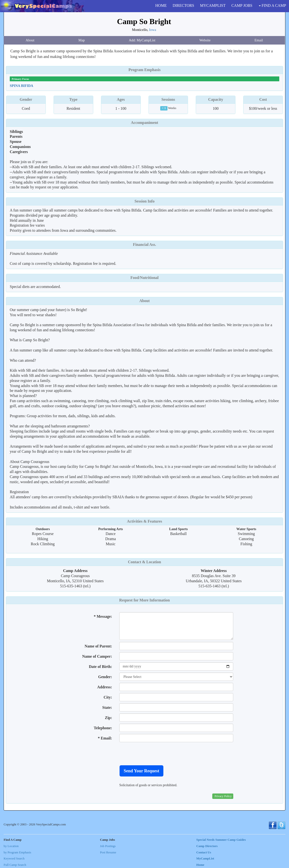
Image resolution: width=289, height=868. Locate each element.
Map (82, 40)
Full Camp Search (15, 865)
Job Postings (108, 846)
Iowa (153, 30)
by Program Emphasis (17, 852)
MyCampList (205, 859)
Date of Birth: (100, 667)
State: (107, 707)
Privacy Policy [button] (223, 796)
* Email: (105, 738)
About (30, 40)
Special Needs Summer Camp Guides (221, 840)
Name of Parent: (98, 646)
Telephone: (103, 728)
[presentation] (156, 754)
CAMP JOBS (242, 5)
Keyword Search (14, 859)
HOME (161, 5)
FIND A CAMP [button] (272, 5)
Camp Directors (207, 846)
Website (205, 40)
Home (200, 865)
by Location (11, 846)
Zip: (108, 718)
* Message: (103, 616)
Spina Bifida (21, 86)
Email (259, 40)
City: (108, 697)
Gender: (105, 677)
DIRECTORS (183, 5)
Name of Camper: (97, 656)
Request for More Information (145, 600)
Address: (105, 687)
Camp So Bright (144, 21)
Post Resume (108, 852)
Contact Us (204, 852)
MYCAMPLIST (213, 5)
